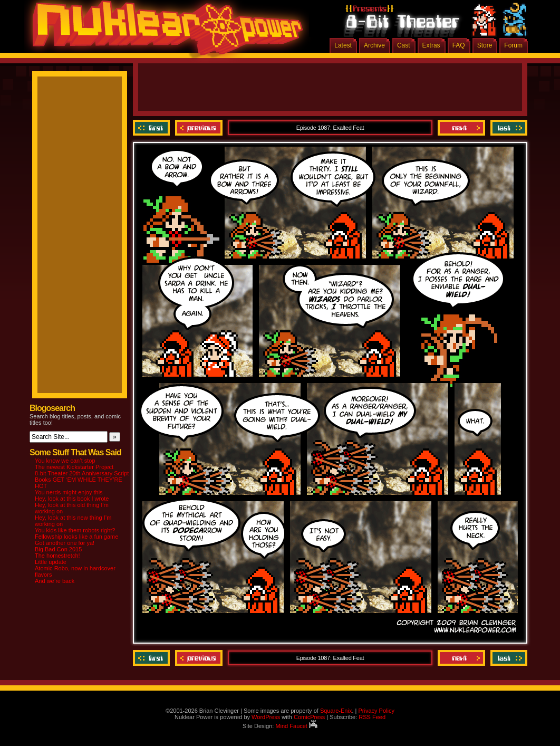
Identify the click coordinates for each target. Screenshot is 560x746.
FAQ (459, 45)
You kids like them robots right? (75, 530)
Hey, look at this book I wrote (72, 499)
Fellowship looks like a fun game (76, 537)
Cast (404, 45)
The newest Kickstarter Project (74, 467)
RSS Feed (372, 717)
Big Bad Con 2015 (58, 549)
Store (485, 45)
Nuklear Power (164, 32)
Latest (343, 45)
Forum (513, 45)
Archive (374, 45)
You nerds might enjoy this (69, 492)
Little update (51, 562)
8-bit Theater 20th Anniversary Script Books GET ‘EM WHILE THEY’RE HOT (82, 480)
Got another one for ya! (65, 543)
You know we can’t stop (65, 461)
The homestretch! (57, 556)
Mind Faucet (296, 726)
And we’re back (55, 581)
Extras (431, 45)
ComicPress (309, 717)
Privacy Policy (376, 711)
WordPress (266, 717)
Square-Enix (336, 711)
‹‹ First (153, 128)
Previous (199, 128)
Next (461, 128)
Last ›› (508, 128)
